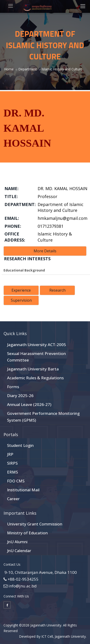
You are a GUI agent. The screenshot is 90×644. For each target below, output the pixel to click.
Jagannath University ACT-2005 (37, 345)
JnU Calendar (19, 551)
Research (57, 290)
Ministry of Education (27, 533)
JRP (10, 454)
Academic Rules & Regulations (35, 378)
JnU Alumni (17, 542)
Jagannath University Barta (33, 369)
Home (9, 69)
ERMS (12, 472)
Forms (13, 387)
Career (13, 499)
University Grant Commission (35, 524)
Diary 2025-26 (20, 396)
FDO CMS (16, 481)
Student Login (20, 445)
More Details (45, 251)
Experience (21, 290)
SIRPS (12, 463)
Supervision (21, 300)
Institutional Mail (23, 490)
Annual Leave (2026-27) (29, 404)
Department (28, 69)
